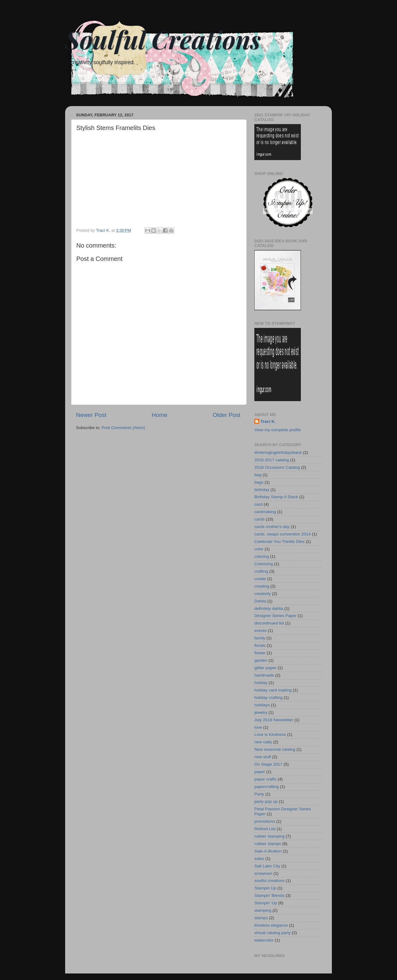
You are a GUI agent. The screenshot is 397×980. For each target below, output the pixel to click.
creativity (263, 594)
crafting (261, 571)
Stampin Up (265, 888)
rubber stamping (270, 836)
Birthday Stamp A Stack (276, 497)
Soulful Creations (163, 39)
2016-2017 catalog (272, 460)
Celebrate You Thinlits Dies (279, 541)
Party (259, 794)
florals (260, 645)
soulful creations (270, 881)
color (259, 549)
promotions (265, 821)
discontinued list (269, 623)
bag (258, 475)
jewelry (261, 712)
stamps (261, 918)
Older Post (227, 415)
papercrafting (267, 787)
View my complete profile (278, 430)
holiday (261, 683)
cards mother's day (272, 527)
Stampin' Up (266, 903)
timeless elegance (271, 925)
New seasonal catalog (275, 749)
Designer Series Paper (275, 616)
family (260, 638)
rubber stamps (268, 844)
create (260, 579)
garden (261, 660)
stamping (263, 910)
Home (159, 415)
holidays (262, 705)
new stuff (263, 757)
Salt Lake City (267, 866)
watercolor (264, 940)
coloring (262, 556)
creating (262, 586)
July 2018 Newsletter (274, 720)
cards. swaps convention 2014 (283, 534)
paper (260, 772)
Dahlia (260, 601)
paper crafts (265, 779)
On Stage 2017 (268, 764)
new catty (263, 742)
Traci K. (268, 421)
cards (259, 519)
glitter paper (265, 668)
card (258, 504)
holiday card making (273, 690)
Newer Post (91, 415)
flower (260, 653)
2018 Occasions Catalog (277, 467)
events (261, 631)
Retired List (265, 829)
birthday (262, 490)
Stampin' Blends (269, 895)
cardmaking (265, 512)
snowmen (263, 873)
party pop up (266, 801)
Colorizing (264, 564)
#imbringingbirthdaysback (278, 452)
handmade (264, 675)
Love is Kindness (270, 734)
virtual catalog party (272, 933)
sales (259, 859)
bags (259, 482)
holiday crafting (268, 698)
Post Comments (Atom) (123, 428)
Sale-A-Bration (268, 851)
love (258, 727)
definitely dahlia (269, 609)
